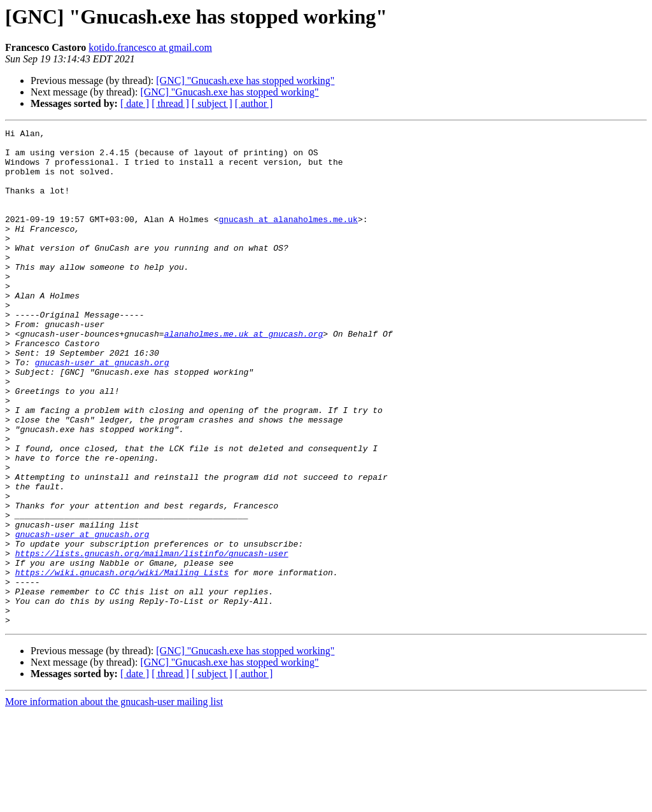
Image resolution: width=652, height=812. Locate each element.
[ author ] (254, 103)
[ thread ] (170, 103)
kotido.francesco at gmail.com (150, 47)
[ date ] (135, 103)
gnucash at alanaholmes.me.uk (288, 238)
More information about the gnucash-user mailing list (114, 801)
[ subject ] (212, 103)
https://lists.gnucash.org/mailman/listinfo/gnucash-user (152, 639)
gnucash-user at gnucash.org (102, 410)
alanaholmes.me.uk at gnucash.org (244, 375)
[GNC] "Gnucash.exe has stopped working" (245, 80)
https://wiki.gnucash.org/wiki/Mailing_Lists (122, 662)
